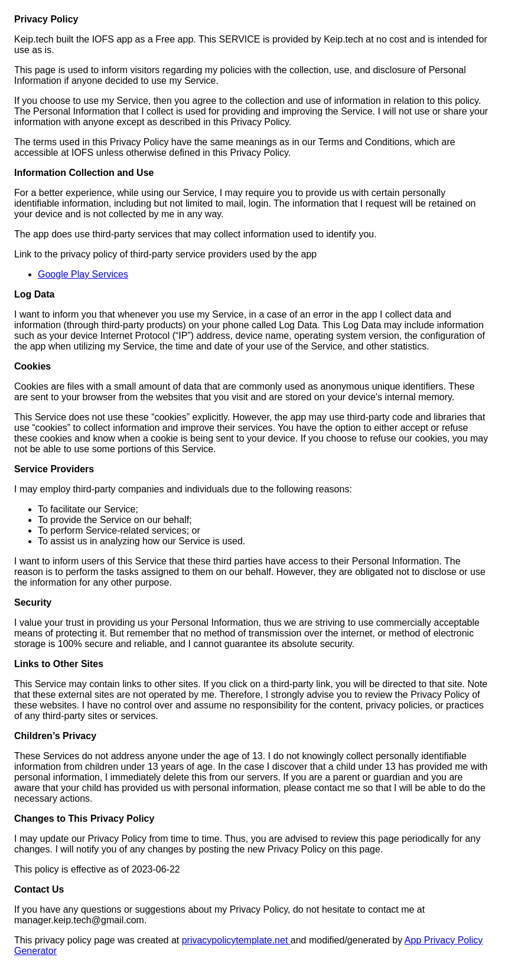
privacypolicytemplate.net (236, 940)
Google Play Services (83, 274)
